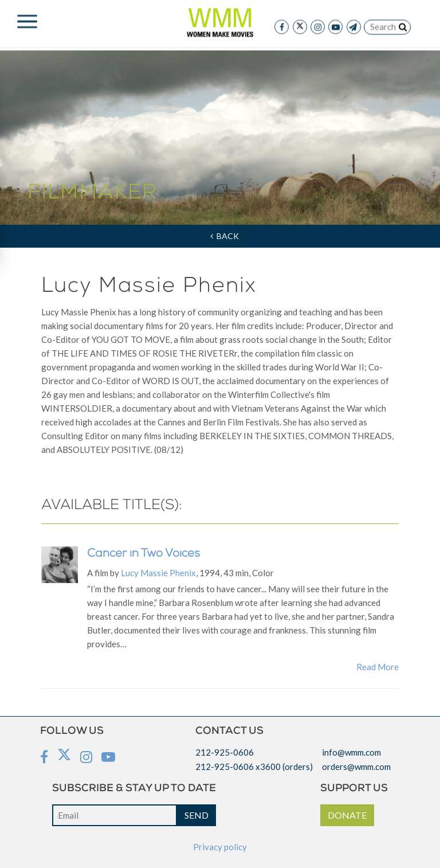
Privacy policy (220, 847)
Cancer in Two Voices (144, 554)
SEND (197, 815)
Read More (378, 667)
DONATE (347, 815)
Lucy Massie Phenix (158, 573)
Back (225, 236)
